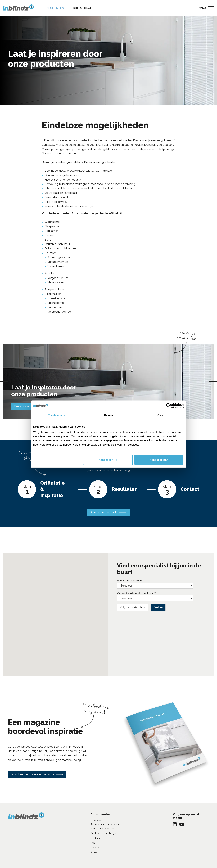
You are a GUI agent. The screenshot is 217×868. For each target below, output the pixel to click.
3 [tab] (211, 420)
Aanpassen (108, 460)
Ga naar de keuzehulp (104, 513)
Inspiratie (95, 838)
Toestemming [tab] (57, 415)
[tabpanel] (108, 381)
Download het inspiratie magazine (32, 774)
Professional (82, 8)
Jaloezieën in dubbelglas (105, 824)
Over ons (96, 848)
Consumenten (53, 8)
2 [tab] (204, 420)
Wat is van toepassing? (131, 581)
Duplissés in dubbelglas (104, 833)
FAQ (93, 843)
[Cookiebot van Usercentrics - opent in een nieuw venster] (169, 406)
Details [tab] (108, 415)
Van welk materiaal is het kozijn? (136, 593)
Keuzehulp (97, 852)
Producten (96, 820)
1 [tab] (196, 420)
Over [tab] (161, 415)
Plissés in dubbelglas (102, 829)
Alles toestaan (159, 460)
